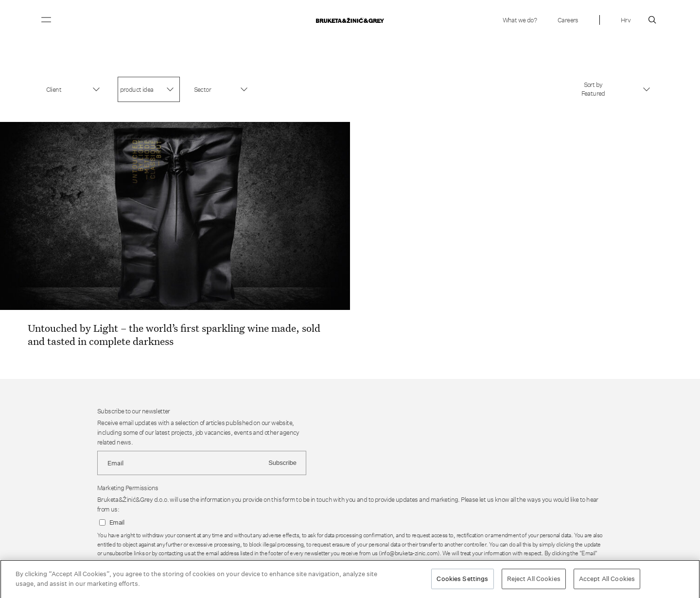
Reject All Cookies (534, 581)
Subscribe (282, 463)
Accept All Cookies (607, 581)
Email (117, 522)
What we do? (520, 20)
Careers (568, 20)
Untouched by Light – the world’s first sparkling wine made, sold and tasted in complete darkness (174, 334)
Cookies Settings (462, 581)
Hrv (626, 20)
